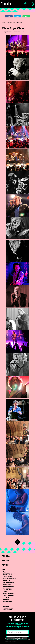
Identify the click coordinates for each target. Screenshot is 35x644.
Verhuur (6, 581)
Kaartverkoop (9, 574)
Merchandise (8, 593)
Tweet (17, 16)
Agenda (6, 556)
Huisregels (7, 576)
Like (8, 16)
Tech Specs (7, 589)
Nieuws (6, 561)
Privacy (6, 600)
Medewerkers (8, 583)
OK (29, 640)
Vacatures (7, 585)
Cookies (6, 598)
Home (4, 22)
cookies (18, 638)
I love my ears (8, 596)
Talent (5, 591)
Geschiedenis (8, 587)
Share (26, 16)
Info (4, 570)
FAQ (4, 572)
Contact (6, 607)
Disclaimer (7, 602)
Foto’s (5, 565)
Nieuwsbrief (8, 609)
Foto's (9, 22)
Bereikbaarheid (9, 578)
